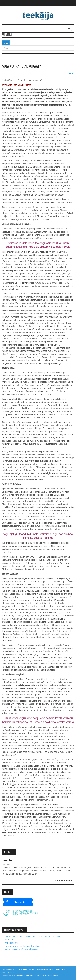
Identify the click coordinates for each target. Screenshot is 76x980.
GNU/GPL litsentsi (46, 976)
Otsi (6, 43)
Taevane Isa (7, 860)
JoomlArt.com (8, 972)
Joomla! (5, 976)
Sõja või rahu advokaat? (22, 66)
